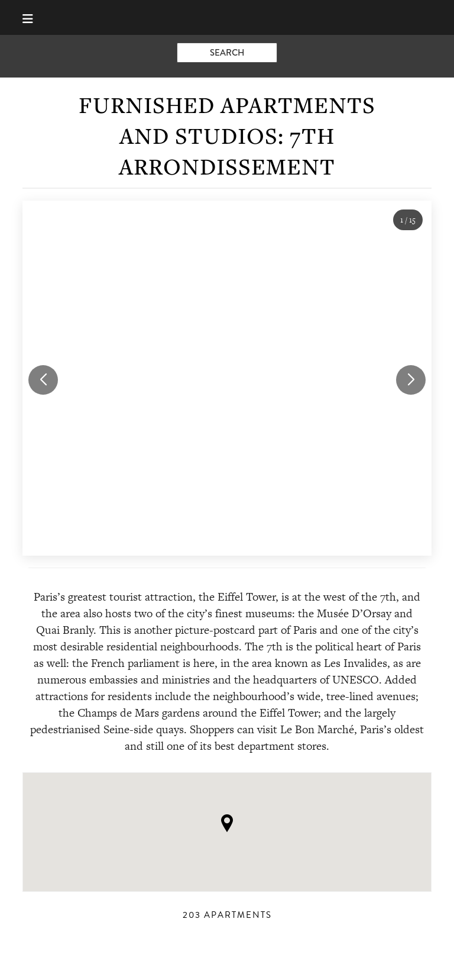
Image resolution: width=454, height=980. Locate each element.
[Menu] (33, 17)
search (227, 53)
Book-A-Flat (227, 17)
